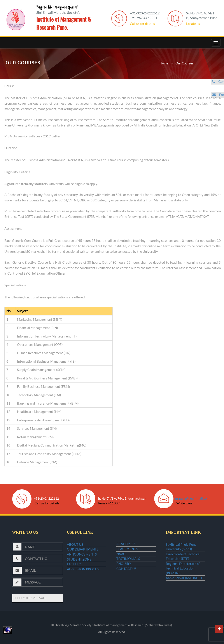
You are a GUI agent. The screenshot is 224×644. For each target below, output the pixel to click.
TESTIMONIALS (128, 571)
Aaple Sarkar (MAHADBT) (185, 590)
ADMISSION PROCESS (84, 588)
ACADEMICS (126, 545)
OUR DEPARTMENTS (83, 554)
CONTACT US (126, 588)
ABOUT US (75, 546)
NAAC (121, 562)
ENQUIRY (124, 579)
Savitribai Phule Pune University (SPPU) (181, 548)
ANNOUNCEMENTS (82, 563)
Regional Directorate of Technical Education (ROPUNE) (183, 577)
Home (164, 63)
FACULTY (74, 580)
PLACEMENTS (127, 554)
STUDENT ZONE (79, 571)
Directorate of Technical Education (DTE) (183, 562)
